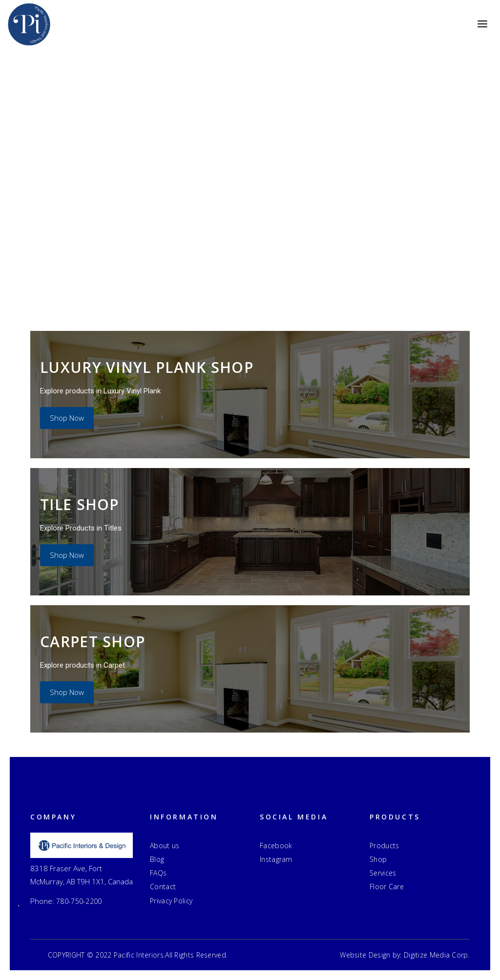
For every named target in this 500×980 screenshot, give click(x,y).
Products (384, 846)
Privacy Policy (171, 901)
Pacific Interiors (139, 955)
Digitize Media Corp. (437, 955)
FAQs (158, 873)
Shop (378, 859)
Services (383, 873)
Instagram (276, 859)
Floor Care (387, 887)
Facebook (276, 846)
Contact (163, 887)
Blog (157, 859)
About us (165, 846)
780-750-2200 (79, 901)
